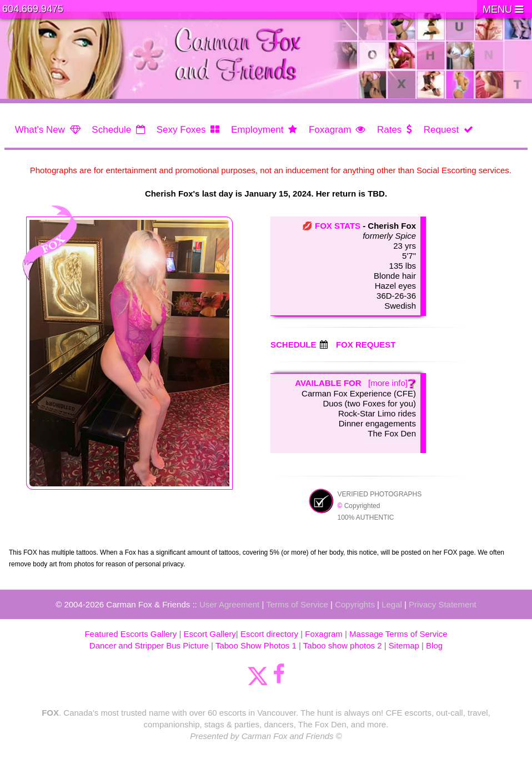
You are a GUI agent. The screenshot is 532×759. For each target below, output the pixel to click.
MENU (503, 9)
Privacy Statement (443, 604)
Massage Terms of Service (398, 634)
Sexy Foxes (181, 130)
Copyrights (355, 604)
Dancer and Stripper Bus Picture (149, 645)
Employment (257, 130)
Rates (389, 130)
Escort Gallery (210, 634)
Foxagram (330, 130)
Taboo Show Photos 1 (256, 645)
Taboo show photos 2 (343, 645)
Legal (392, 604)
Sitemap (404, 645)
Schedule (111, 130)
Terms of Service (297, 604)
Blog (434, 645)
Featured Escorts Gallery (131, 634)
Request (441, 130)
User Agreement (229, 604)
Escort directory (269, 634)
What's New (40, 130)
